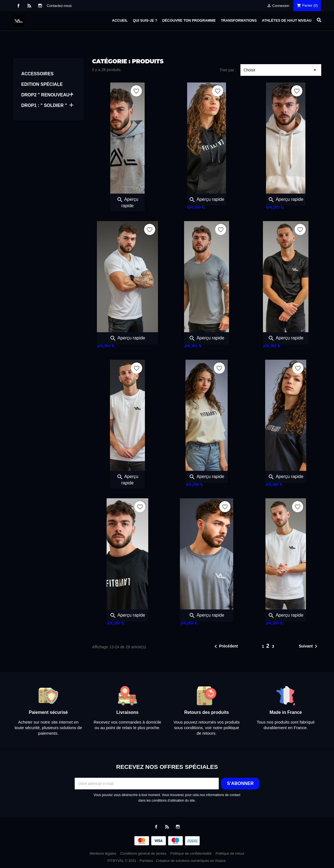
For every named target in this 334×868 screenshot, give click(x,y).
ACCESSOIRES (37, 74)
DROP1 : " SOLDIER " (44, 105)
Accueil (120, 20)
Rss (29, 6)
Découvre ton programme (189, 20)
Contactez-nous (59, 6)
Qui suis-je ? (145, 20)
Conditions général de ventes (143, 853)
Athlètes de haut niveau (287, 20)
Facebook (18, 6)
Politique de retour (230, 853)
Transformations (239, 20)
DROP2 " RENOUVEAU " (47, 95)
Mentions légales (103, 853)
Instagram (40, 6)
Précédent (225, 646)
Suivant (309, 646)
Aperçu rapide (206, 199)
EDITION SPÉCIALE (42, 84)
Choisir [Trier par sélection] (281, 70)
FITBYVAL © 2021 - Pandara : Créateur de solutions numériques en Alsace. (167, 861)
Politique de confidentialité (191, 853)
